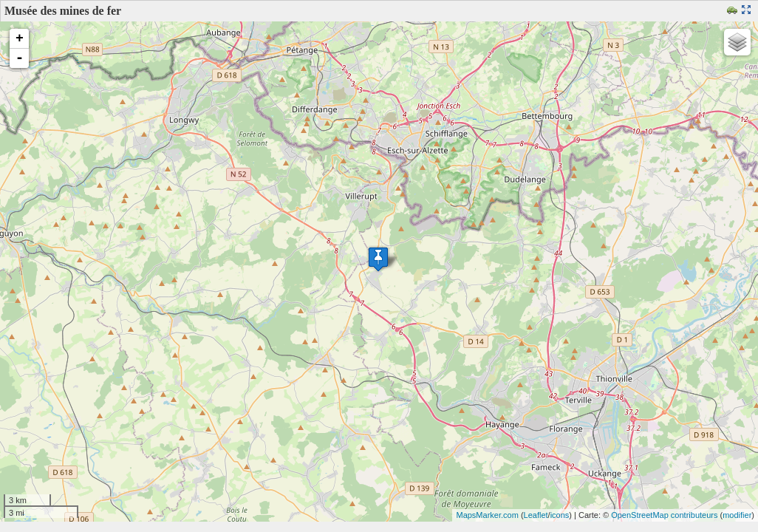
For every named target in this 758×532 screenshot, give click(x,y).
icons (560, 515)
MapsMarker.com (487, 515)
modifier (737, 515)
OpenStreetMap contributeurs (664, 515)
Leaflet (536, 515)
